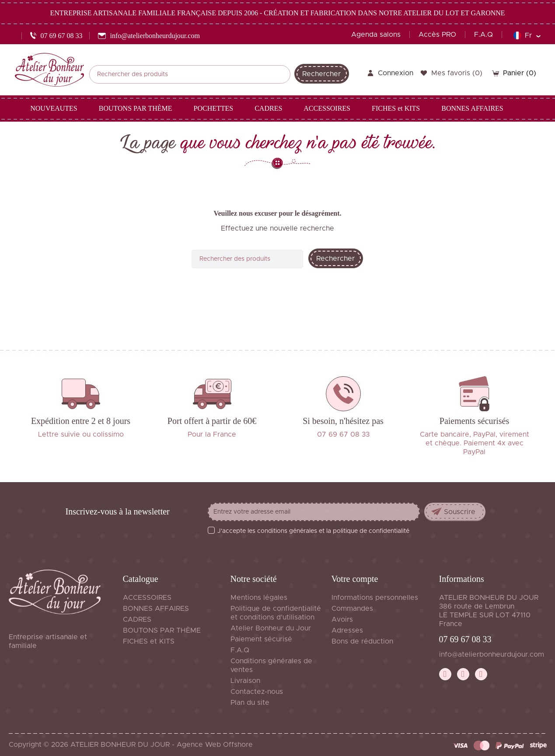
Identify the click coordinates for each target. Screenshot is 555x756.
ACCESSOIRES (147, 598)
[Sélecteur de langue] (527, 35)
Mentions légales (259, 598)
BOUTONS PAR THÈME (162, 630)
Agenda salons (376, 35)
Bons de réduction (362, 641)
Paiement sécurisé (261, 639)
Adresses (347, 630)
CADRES (137, 619)
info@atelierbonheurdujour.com (492, 654)
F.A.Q (483, 35)
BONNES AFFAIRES (156, 609)
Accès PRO (437, 35)
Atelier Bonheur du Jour (271, 628)
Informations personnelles (375, 598)
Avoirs (342, 619)
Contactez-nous (257, 692)
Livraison (245, 681)
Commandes (352, 609)
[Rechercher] (190, 74)
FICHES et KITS (149, 641)
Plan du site (250, 703)
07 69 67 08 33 (465, 639)
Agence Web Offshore (215, 745)
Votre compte (355, 579)
